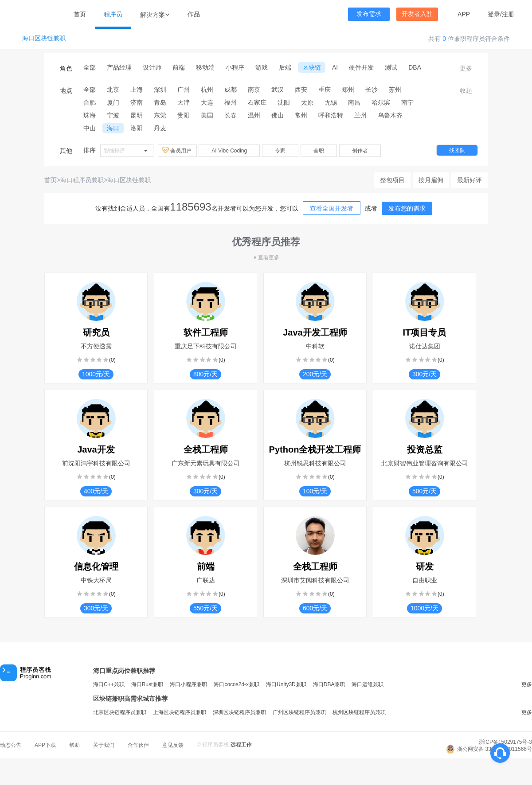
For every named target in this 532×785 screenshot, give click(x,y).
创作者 (360, 151)
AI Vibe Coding (229, 151)
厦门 (113, 102)
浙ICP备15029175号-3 (505, 742)
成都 (231, 90)
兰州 (360, 115)
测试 (391, 67)
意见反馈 (173, 745)
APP (464, 14)
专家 (280, 151)
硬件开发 (361, 67)
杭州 (207, 90)
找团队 (457, 150)
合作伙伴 (138, 745)
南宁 (407, 102)
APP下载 (45, 745)
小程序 (235, 67)
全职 (319, 151)
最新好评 (469, 180)
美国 (207, 115)
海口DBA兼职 (329, 684)
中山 (90, 128)
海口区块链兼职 (44, 38)
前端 (179, 67)
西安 (301, 90)
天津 (184, 102)
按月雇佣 (431, 180)
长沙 (372, 90)
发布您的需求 (407, 208)
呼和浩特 (331, 115)
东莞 (160, 115)
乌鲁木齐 (390, 115)
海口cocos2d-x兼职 (237, 684)
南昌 (354, 102)
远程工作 (241, 745)
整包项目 (392, 180)
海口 (113, 128)
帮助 (74, 745)
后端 (285, 67)
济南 (137, 102)
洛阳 (137, 128)
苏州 (395, 90)
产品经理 (119, 67)
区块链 (312, 67)
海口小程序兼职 (188, 684)
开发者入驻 (417, 14)
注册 (508, 14)
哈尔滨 (381, 102)
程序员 (113, 14)
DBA (415, 67)
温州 (254, 115)
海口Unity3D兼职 (286, 684)
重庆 (325, 90)
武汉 (278, 90)
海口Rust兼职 (147, 684)
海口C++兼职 (109, 684)
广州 (184, 90)
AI (335, 67)
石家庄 (257, 102)
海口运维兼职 (368, 684)
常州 (301, 115)
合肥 (90, 102)
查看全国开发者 (332, 208)
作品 (194, 14)
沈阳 (284, 102)
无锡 (331, 102)
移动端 (205, 67)
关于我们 (104, 745)
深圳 (160, 90)
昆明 (137, 115)
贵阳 (184, 115)
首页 (80, 14)
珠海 (90, 115)
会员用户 (177, 150)
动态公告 (11, 745)
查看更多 (266, 258)
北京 (113, 90)
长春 (231, 115)
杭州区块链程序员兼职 (359, 712)
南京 (254, 90)
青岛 (160, 102)
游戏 (262, 67)
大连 (207, 102)
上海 (137, 90)
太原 (307, 102)
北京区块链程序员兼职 (120, 712)
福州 (231, 102)
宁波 (113, 115)
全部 (90, 67)
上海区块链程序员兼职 (180, 712)
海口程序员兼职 (82, 180)
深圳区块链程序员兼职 (239, 712)
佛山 (278, 115)
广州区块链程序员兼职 (299, 712)
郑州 (348, 90)
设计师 (152, 67)
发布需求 (369, 14)
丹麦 (160, 128)
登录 (494, 14)
